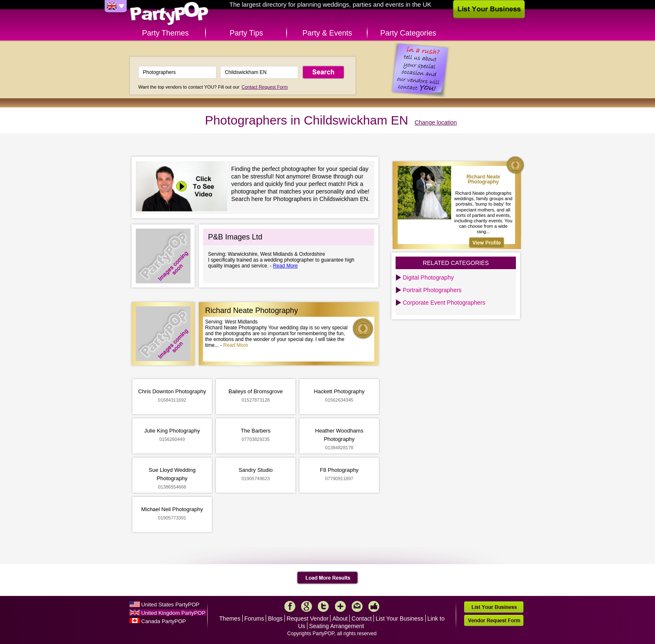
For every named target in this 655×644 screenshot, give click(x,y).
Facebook (290, 606)
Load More (328, 578)
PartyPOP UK (169, 14)
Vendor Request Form (494, 620)
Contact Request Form (265, 87)
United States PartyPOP (170, 605)
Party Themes (165, 33)
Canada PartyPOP (164, 621)
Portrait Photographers (432, 290)
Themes (230, 619)
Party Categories (408, 33)
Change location (435, 122)
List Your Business (399, 619)
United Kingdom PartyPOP (173, 613)
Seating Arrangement (337, 626)
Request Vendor (307, 619)
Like (374, 606)
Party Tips (246, 33)
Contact (362, 619)
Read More (285, 266)
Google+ (307, 606)
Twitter (323, 606)
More (340, 606)
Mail (357, 606)
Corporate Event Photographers (444, 303)
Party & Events (327, 33)
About (340, 619)
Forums (254, 619)
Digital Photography (428, 277)
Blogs (275, 619)
